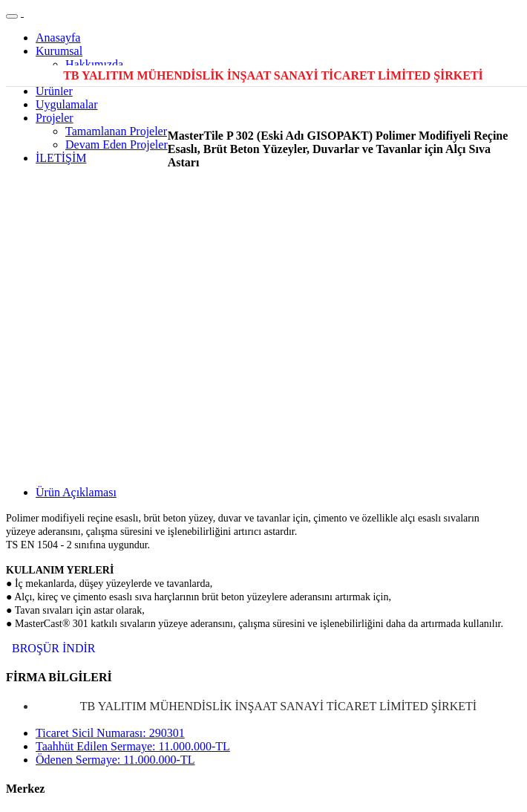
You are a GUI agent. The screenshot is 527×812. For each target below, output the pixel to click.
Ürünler (54, 91)
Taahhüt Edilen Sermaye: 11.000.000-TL (133, 746)
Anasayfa (58, 38)
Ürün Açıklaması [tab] (76, 492)
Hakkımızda (94, 64)
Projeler (55, 118)
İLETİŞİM (61, 158)
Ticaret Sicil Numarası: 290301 (110, 733)
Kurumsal (59, 51)
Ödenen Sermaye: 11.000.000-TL (115, 760)
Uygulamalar (67, 104)
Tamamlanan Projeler (116, 131)
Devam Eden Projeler (117, 144)
